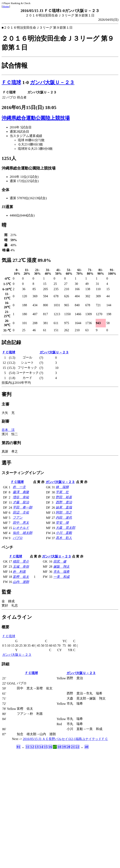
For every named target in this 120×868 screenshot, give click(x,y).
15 (46, 747)
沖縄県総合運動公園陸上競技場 (36, 118)
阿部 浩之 (64, 512)
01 (18, 747)
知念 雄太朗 (22, 533)
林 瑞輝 (62, 487)
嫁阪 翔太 (61, 567)
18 (59, 747)
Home (6, 6)
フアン (18, 518)
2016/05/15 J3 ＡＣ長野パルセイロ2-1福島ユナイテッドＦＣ (65, 739)
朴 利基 (19, 572)
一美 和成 (61, 577)
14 (41, 747)
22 (77, 747)
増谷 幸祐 (21, 497)
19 (64, 747)
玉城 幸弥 (21, 567)
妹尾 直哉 (64, 507)
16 (50, 747)
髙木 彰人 (64, 538)
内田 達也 (64, 518)
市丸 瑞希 (61, 572)
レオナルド (21, 528)
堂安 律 (62, 523)
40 (87, 747)
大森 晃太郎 (65, 528)
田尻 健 (60, 561)
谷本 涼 (8, 430)
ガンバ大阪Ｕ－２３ (52, 82)
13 (37, 747)
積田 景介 (21, 561)
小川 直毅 (64, 533)
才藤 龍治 (21, 502)
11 (27, 747)
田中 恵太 (21, 523)
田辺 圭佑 (21, 512)
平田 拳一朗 (22, 507)
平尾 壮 (62, 492)
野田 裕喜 (64, 497)
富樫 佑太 (21, 577)
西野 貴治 (64, 502)
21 (73, 747)
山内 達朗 (21, 582)
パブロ (18, 538)
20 (68, 747)
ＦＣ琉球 (11, 82)
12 (32, 747)
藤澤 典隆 (21, 492)
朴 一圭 (19, 487)
